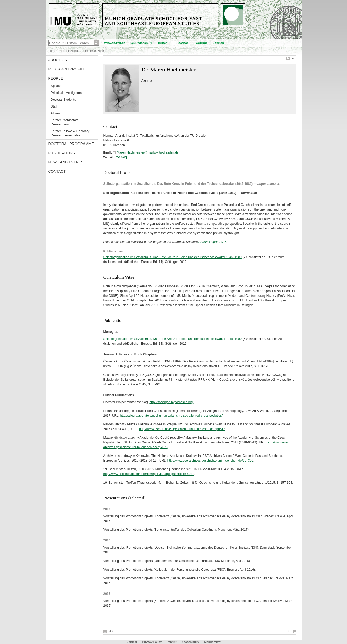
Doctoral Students (63, 100)
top (290, 631)
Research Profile (67, 69)
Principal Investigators (66, 93)
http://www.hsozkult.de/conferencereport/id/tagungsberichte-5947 (149, 474)
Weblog (121, 157)
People (63, 51)
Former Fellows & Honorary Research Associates (70, 133)
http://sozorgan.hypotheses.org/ (171, 402)
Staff (54, 106)
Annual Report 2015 (212, 242)
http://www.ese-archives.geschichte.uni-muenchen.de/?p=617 (182, 429)
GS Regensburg (141, 43)
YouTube (201, 43)
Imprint (172, 642)
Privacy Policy (152, 642)
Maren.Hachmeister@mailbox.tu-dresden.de (148, 152)
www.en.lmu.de (115, 43)
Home (52, 51)
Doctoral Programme (71, 144)
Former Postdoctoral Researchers (65, 122)
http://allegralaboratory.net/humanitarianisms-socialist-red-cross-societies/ (172, 416)
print (293, 58)
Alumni (74, 51)
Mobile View (212, 642)
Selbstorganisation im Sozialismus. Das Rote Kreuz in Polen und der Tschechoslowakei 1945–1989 (173, 257)
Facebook (184, 43)
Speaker (57, 86)
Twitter (162, 43)
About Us (58, 60)
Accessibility (191, 642)
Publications (62, 153)
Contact (57, 171)
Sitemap (218, 43)
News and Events (66, 162)
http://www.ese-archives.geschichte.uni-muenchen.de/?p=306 (210, 461)
